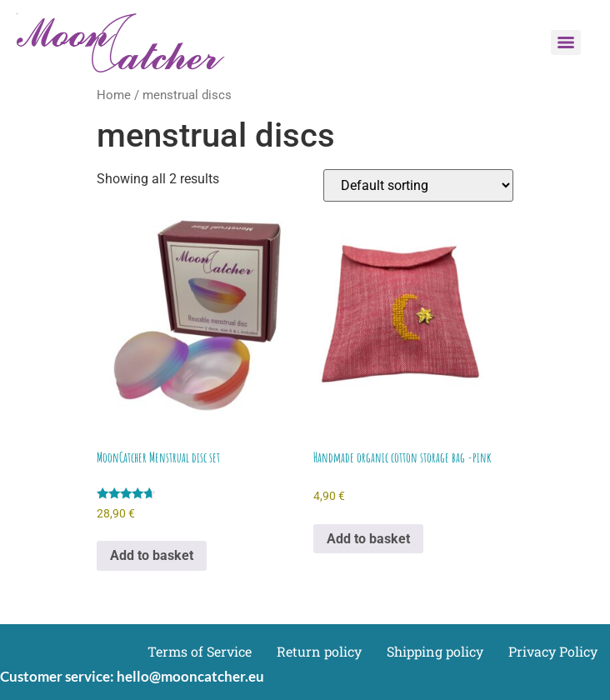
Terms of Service (200, 651)
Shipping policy (435, 651)
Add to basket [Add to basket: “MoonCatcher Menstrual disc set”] (152, 555)
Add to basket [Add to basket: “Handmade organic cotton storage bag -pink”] (368, 539)
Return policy (319, 651)
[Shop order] (418, 185)
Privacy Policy (553, 651)
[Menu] (566, 42)
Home (114, 95)
